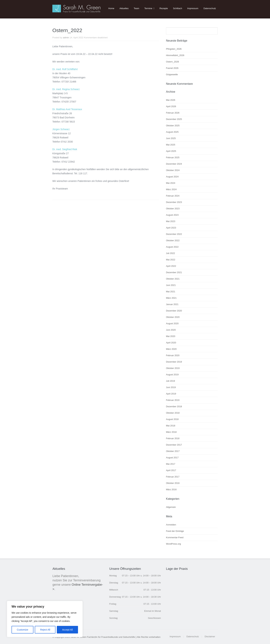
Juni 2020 (171, 330)
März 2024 (171, 189)
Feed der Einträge (175, 531)
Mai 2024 (171, 183)
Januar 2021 (172, 304)
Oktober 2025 (173, 126)
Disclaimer (210, 636)
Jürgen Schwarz (61, 129)
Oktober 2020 (173, 317)
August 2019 (172, 375)
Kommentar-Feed (175, 537)
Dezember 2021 (174, 272)
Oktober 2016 (173, 483)
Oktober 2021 (173, 279)
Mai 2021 (171, 292)
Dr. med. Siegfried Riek (65, 149)
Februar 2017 (173, 477)
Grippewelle (172, 74)
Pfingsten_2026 (174, 49)
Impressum (193, 8)
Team (136, 8)
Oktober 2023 (173, 209)
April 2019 (171, 394)
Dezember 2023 (174, 202)
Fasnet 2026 (172, 68)
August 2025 (172, 132)
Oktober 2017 (173, 451)
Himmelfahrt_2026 (175, 55)
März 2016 (171, 489)
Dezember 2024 (174, 164)
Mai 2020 (171, 336)
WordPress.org (173, 544)
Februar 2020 (173, 355)
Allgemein (171, 507)
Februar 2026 (173, 113)
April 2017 (171, 470)
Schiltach (178, 8)
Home (111, 8)
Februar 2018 (173, 438)
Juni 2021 (171, 285)
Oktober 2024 (173, 170)
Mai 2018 (171, 426)
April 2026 (171, 106)
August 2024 (172, 177)
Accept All (67, 630)
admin (66, 38)
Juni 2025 (171, 138)
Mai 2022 (171, 260)
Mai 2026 (171, 100)
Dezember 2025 (174, 119)
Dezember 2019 (174, 362)
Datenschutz (210, 8)
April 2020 (171, 343)
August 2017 (172, 458)
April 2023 (171, 228)
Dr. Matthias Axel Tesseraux (67, 109)
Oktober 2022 (173, 240)
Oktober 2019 (173, 368)
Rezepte (164, 8)
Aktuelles (124, 8)
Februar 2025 (173, 157)
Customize (23, 630)
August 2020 (172, 323)
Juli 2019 (170, 381)
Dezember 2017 (174, 445)
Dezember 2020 (174, 311)
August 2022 (172, 247)
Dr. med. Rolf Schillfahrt (65, 69)
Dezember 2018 (174, 406)
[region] (45, 619)
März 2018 (171, 432)
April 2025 (171, 151)
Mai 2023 (171, 221)
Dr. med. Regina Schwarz (66, 89)
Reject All (45, 630)
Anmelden (171, 525)
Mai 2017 (171, 464)
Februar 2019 (173, 400)
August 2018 (172, 419)
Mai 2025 (171, 145)
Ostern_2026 (172, 62)
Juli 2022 (170, 253)
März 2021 (171, 298)
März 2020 (171, 349)
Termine (148, 8)
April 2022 (171, 266)
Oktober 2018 (173, 413)
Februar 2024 (173, 196)
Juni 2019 (171, 387)
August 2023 (172, 215)
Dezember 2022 (174, 234)
